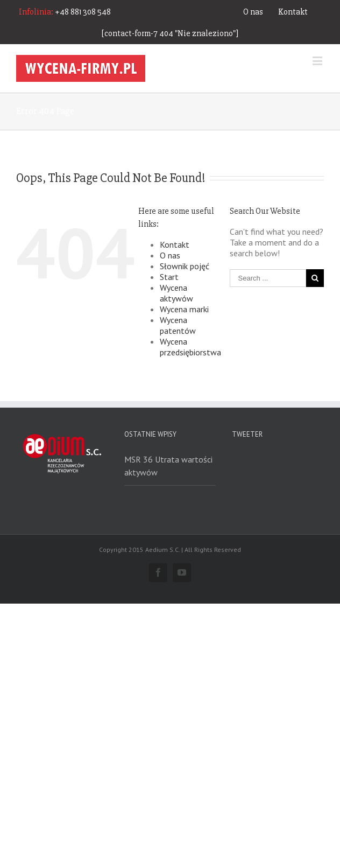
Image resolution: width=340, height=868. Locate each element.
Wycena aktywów (176, 293)
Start (169, 277)
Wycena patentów (178, 325)
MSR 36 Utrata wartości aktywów (168, 466)
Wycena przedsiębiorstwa (190, 347)
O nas (253, 12)
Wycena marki (184, 309)
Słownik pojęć (185, 266)
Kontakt (293, 12)
